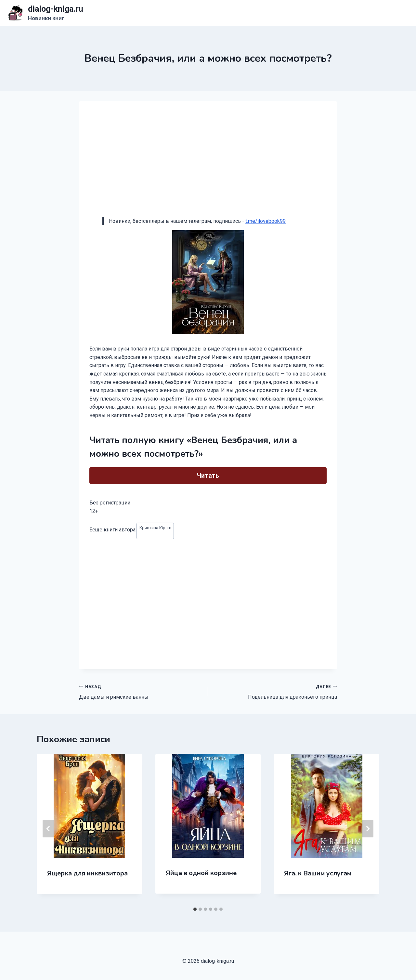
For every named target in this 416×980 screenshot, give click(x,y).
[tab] (195, 909)
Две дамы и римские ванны (141, 691)
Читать (208, 476)
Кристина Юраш (155, 528)
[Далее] (368, 829)
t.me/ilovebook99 (266, 221)
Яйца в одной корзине (201, 873)
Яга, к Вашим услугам (318, 873)
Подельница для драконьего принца (275, 691)
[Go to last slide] (48, 829)
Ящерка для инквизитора (87, 873)
